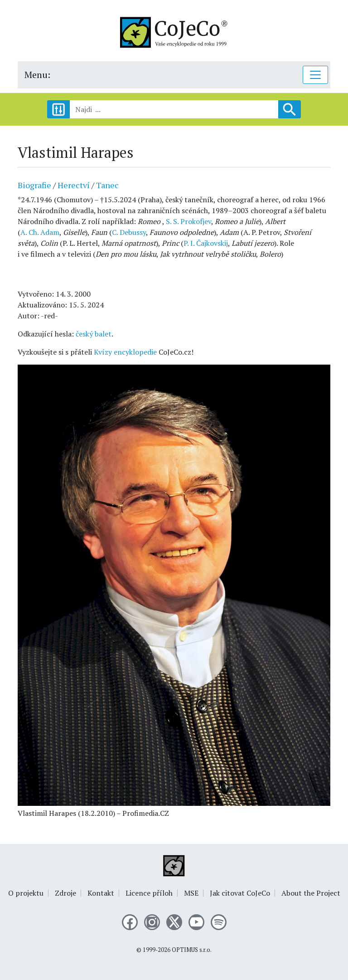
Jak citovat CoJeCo (240, 893)
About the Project (311, 893)
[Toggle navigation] (315, 75)
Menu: (37, 75)
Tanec (107, 185)
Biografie (34, 185)
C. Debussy (129, 232)
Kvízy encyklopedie (125, 352)
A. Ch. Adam (40, 232)
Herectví (74, 185)
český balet (94, 334)
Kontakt (101, 893)
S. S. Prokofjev (188, 221)
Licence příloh (149, 893)
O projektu (26, 893)
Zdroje (65, 893)
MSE (191, 893)
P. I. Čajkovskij (206, 243)
